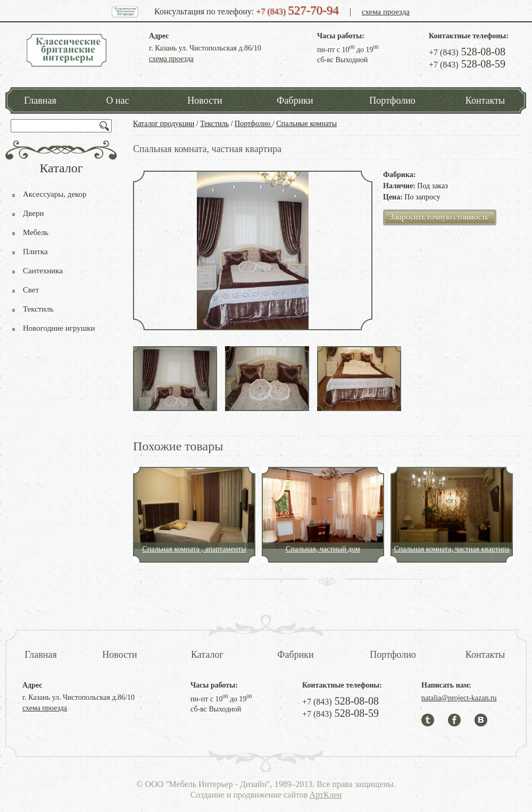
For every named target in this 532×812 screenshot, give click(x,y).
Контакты (485, 101)
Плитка (35, 252)
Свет (31, 290)
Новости (205, 101)
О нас (117, 101)
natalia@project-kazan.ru (459, 698)
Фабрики (295, 101)
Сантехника (43, 271)
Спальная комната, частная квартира (451, 549)
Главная (40, 101)
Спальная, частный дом (323, 549)
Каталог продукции (164, 124)
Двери (33, 213)
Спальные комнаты (306, 124)
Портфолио (392, 101)
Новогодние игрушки (59, 328)
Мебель (36, 232)
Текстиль (214, 124)
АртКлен (326, 795)
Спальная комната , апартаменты (194, 549)
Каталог (207, 655)
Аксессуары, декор (55, 194)
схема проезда (386, 12)
